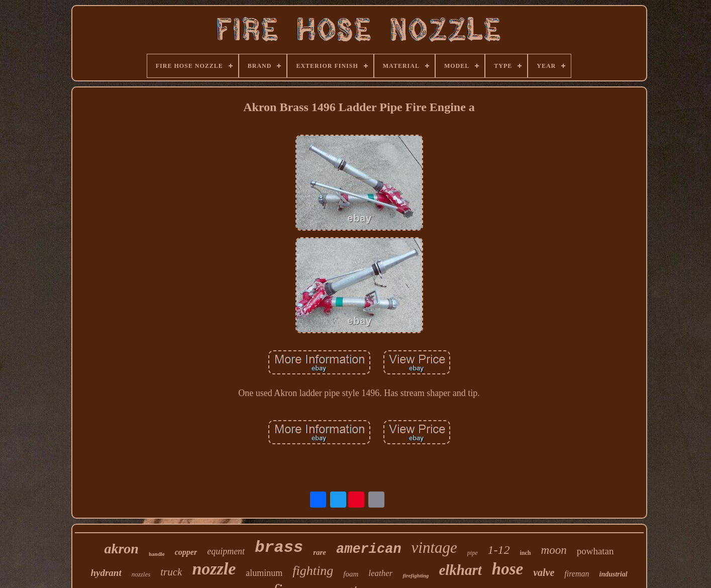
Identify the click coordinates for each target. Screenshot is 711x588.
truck (171, 572)
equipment (226, 551)
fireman (577, 574)
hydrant (106, 573)
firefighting (416, 575)
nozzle (214, 569)
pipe (473, 553)
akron (121, 549)
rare (320, 552)
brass (279, 548)
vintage (434, 548)
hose (507, 569)
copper (186, 552)
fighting (313, 571)
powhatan (595, 551)
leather (380, 573)
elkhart (460, 570)
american (369, 549)
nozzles (141, 574)
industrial (614, 574)
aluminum (264, 573)
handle (157, 554)
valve (544, 572)
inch (526, 553)
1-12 (499, 550)
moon (554, 550)
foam (351, 574)
